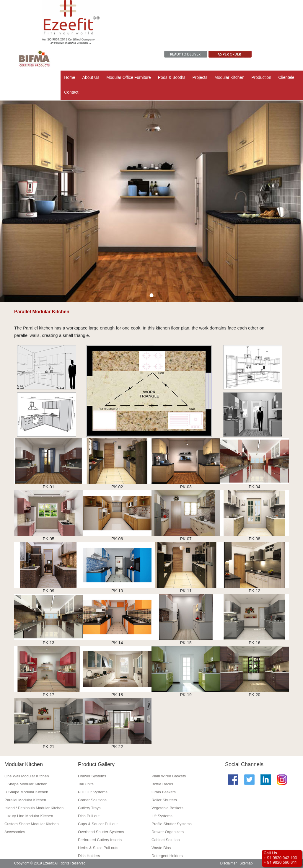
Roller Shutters (164, 800)
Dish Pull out (89, 816)
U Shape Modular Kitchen (26, 792)
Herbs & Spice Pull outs (98, 848)
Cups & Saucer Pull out (98, 824)
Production (261, 77)
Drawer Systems (92, 776)
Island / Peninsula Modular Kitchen (34, 808)
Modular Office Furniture (129, 77)
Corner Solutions (92, 800)
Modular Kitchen (229, 77)
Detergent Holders (167, 856)
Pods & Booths (172, 77)
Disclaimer (229, 863)
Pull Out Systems (93, 792)
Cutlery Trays (89, 808)
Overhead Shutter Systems (101, 832)
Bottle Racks (162, 784)
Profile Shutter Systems (172, 824)
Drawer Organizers (168, 832)
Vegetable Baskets (167, 808)
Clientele (286, 77)
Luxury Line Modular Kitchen (29, 816)
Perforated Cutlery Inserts (100, 840)
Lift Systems (162, 816)
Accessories (15, 832)
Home (70, 77)
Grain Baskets (164, 792)
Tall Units (86, 784)
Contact (71, 92)
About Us (91, 77)
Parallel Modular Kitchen (25, 800)
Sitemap (246, 863)
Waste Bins (161, 848)
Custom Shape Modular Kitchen (32, 824)
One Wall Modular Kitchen (27, 776)
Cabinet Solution (166, 840)
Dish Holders (89, 856)
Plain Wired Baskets (169, 776)
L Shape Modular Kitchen (26, 784)
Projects (200, 77)
